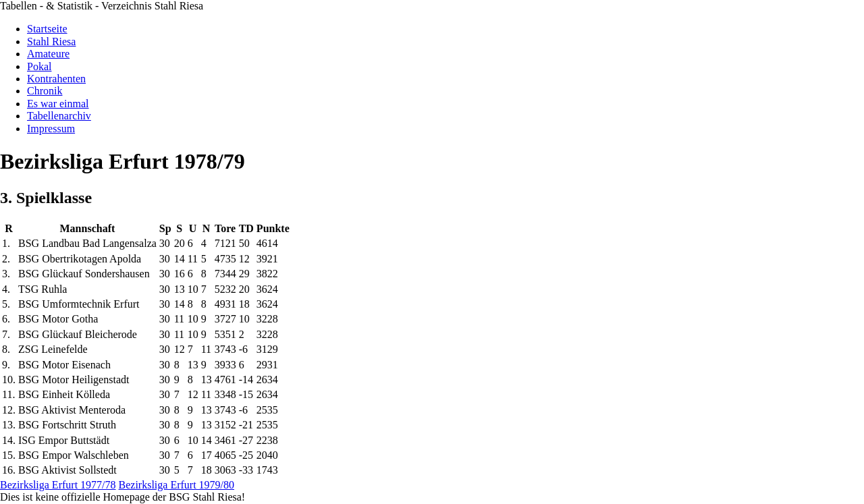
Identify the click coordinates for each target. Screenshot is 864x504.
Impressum (51, 129)
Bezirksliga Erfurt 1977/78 (58, 485)
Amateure (48, 54)
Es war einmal (58, 104)
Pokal (39, 66)
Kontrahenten (56, 79)
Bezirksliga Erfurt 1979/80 (177, 485)
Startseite (47, 29)
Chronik (45, 91)
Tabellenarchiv (59, 116)
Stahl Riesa (51, 41)
